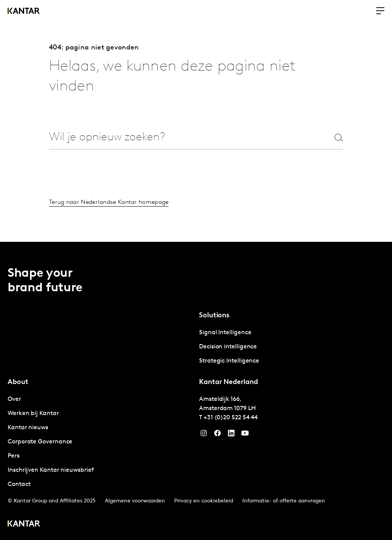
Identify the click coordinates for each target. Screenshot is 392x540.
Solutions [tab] (214, 316)
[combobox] (178, 138)
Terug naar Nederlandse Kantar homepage (109, 203)
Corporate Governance (40, 442)
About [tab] (18, 382)
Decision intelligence (228, 347)
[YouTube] (231, 435)
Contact (19, 484)
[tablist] (196, 391)
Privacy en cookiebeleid (204, 501)
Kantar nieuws (28, 428)
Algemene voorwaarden (135, 501)
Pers (14, 456)
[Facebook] (217, 435)
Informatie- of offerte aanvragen (284, 501)
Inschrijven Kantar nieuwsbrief (51, 470)
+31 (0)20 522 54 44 (231, 418)
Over (14, 399)
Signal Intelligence (225, 333)
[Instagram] (204, 435)
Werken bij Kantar (33, 414)
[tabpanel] (292, 347)
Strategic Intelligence (229, 361)
